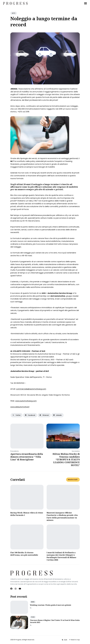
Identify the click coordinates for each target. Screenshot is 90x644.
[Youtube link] (20, 589)
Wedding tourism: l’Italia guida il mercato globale (51, 605)
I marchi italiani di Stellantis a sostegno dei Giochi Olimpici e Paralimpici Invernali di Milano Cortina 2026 (61, 556)
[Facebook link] (12, 589)
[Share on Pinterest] (44, 415)
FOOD (33, 617)
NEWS (33, 602)
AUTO (14, 13)
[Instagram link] (16, 589)
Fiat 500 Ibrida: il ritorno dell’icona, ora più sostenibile (24, 554)
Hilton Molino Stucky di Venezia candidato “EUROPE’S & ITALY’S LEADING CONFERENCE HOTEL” (66, 459)
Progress (19, 640)
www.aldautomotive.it (20, 407)
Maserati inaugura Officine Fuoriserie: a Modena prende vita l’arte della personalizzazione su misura (62, 516)
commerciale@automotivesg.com (31, 389)
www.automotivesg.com (26, 401)
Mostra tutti (73, 480)
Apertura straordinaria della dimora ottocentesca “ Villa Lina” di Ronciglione (27, 457)
